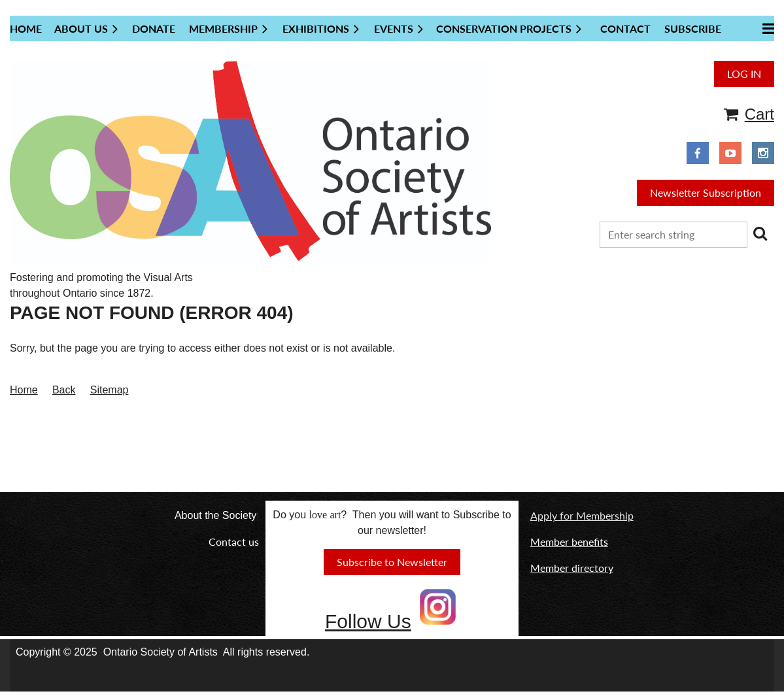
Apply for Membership (582, 515)
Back (64, 390)
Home (24, 390)
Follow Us (368, 621)
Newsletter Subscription (706, 192)
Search (760, 233)
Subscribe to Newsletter (392, 562)
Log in (744, 74)
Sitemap (110, 390)
